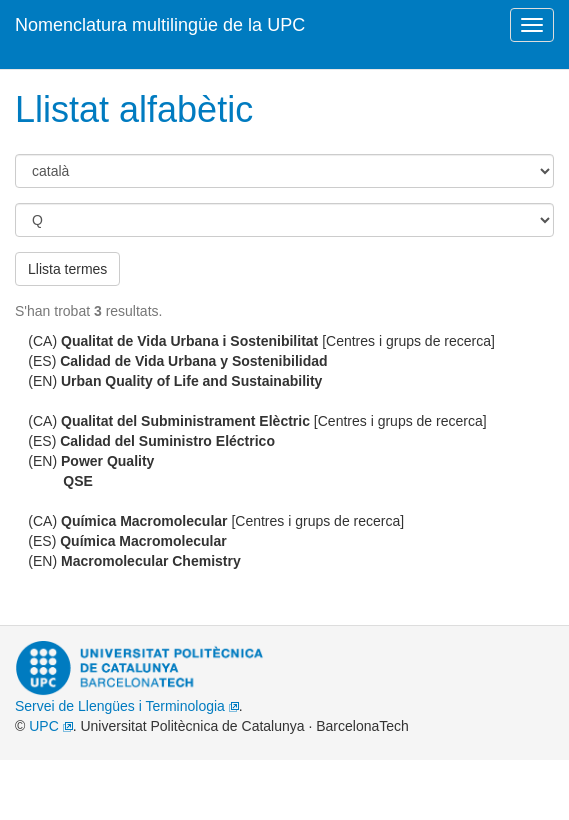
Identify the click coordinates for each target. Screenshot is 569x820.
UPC (50, 726)
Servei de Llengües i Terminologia (127, 706)
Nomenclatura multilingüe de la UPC (160, 25)
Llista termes (67, 269)
